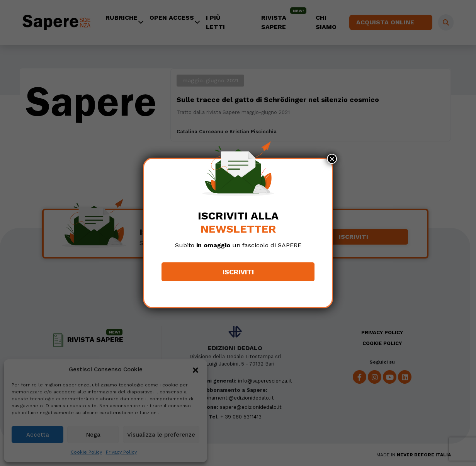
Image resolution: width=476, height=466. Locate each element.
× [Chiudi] (332, 159)
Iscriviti (238, 272)
